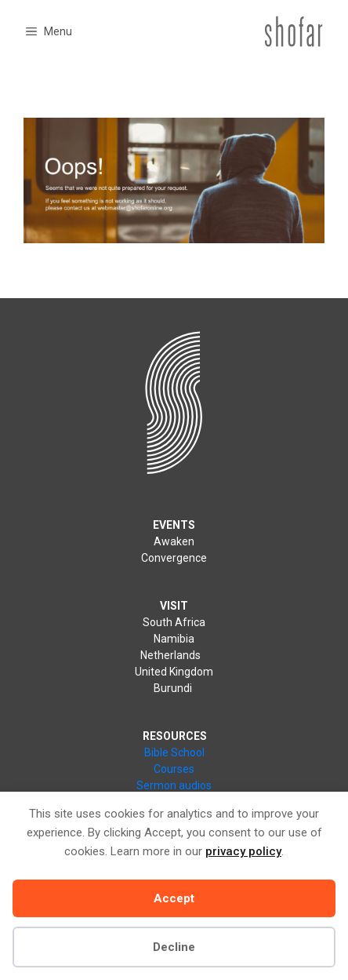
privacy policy (243, 851)
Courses (174, 769)
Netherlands (173, 655)
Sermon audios (174, 785)
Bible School (174, 752)
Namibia (174, 639)
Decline (174, 947)
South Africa (174, 622)
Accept (174, 898)
